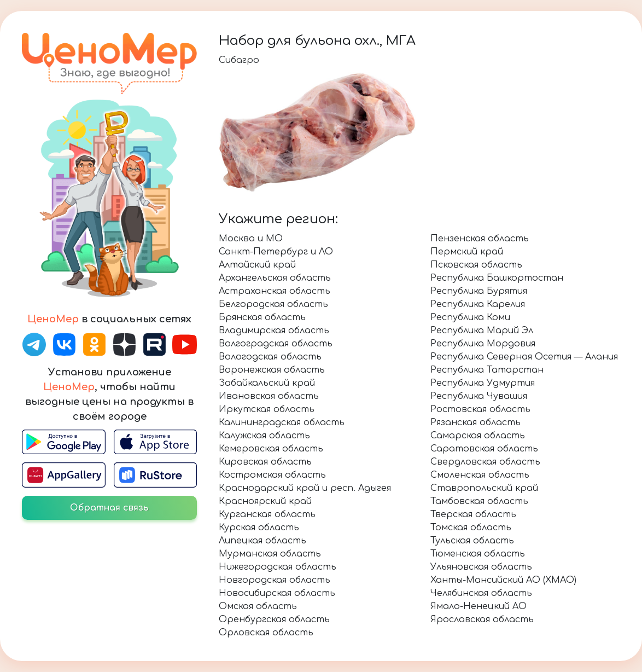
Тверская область (473, 514)
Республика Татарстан (487, 370)
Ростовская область (480, 409)
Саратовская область (484, 449)
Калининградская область (282, 422)
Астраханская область (275, 291)
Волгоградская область (276, 344)
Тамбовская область (479, 501)
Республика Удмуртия (483, 383)
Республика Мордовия (483, 344)
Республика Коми (470, 317)
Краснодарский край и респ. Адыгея (305, 488)
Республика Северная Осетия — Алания (524, 357)
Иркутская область (267, 409)
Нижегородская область (278, 567)
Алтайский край (257, 265)
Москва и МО (251, 239)
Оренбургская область (274, 619)
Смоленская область (480, 475)
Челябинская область (481, 593)
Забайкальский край (267, 383)
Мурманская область (270, 554)
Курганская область (267, 514)
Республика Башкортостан (497, 278)
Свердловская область (485, 462)
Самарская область (478, 436)
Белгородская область (273, 304)
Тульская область (472, 541)
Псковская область (476, 265)
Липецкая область (262, 541)
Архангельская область (275, 278)
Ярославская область (482, 619)
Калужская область (264, 436)
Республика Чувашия (479, 396)
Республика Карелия (478, 304)
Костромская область (272, 475)
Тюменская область (478, 554)
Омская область (258, 606)
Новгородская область (275, 580)
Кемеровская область (271, 449)
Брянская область (262, 317)
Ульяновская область (481, 567)
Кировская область (265, 462)
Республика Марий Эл (482, 331)
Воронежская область (272, 370)
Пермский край (467, 252)
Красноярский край (265, 501)
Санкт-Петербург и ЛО (276, 252)
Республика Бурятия (479, 291)
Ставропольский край (484, 488)
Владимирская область (274, 331)
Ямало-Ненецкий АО (478, 606)
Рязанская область (475, 422)
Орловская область (266, 633)
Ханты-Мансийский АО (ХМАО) (503, 580)
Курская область (259, 528)
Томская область (471, 528)
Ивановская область (269, 396)
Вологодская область (270, 357)
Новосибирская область (277, 593)
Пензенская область (480, 239)
